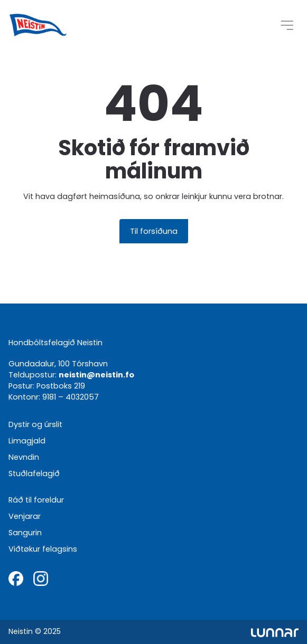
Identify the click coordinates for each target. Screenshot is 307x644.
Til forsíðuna (154, 231)
